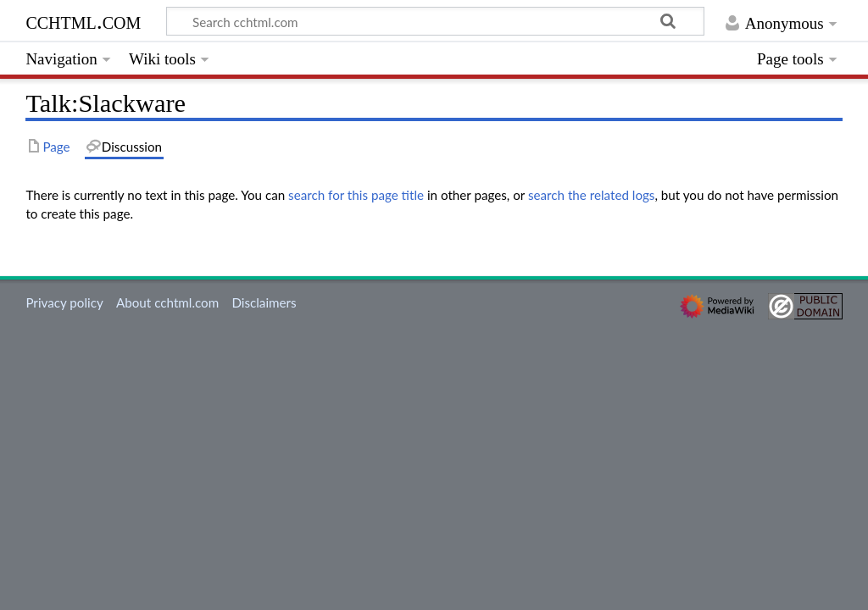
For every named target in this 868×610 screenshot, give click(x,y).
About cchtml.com (167, 302)
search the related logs (592, 195)
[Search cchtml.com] (435, 21)
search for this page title (356, 195)
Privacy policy (64, 302)
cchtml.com (83, 21)
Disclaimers (264, 302)
